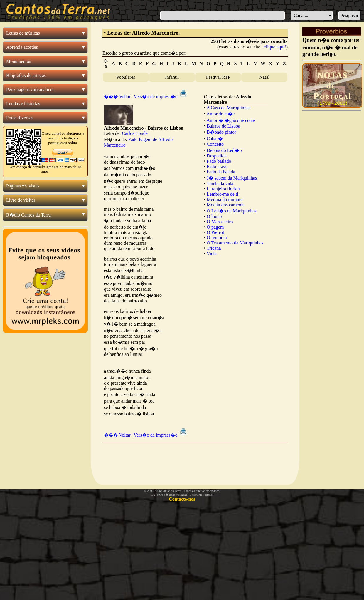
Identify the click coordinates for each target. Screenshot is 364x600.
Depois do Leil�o (224, 150)
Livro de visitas (21, 200)
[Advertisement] (195, 459)
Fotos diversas (20, 118)
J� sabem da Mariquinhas (232, 178)
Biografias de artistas (26, 75)
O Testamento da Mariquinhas (235, 243)
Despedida (217, 156)
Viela (212, 253)
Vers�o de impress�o (161, 97)
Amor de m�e (220, 114)
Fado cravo (217, 166)
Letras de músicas (23, 33)
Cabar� (215, 139)
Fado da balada (221, 172)
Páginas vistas (23, 186)
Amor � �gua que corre (230, 120)
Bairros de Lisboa (223, 126)
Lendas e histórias (23, 104)
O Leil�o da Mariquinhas (231, 211)
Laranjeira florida (223, 189)
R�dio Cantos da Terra (28, 215)
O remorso (217, 238)
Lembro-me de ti (223, 194)
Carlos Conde (135, 133)
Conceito (215, 144)
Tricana (214, 248)
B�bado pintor (221, 132)
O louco (214, 216)
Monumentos (18, 61)
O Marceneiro (220, 222)
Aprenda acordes (22, 47)
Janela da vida (220, 183)
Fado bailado (219, 161)
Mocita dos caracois (225, 205)
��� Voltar (117, 97)
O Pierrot (215, 232)
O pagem (215, 227)
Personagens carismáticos (30, 89)
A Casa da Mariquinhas (228, 108)
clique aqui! (275, 47)
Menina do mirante (225, 199)
